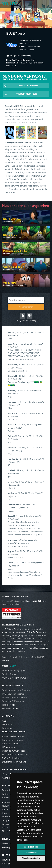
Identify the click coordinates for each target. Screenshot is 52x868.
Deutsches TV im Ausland (14, 762)
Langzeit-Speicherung (12, 740)
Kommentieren (26, 307)
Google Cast (8, 820)
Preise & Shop (9, 705)
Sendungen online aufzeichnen (17, 690)
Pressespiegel (9, 847)
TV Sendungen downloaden (15, 697)
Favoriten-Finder (10, 744)
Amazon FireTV (9, 802)
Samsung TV (8, 824)
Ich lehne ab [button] (31, 853)
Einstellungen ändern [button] (31, 858)
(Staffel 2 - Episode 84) (18, 543)
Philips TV (7, 831)
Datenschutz (8, 724)
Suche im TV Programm (13, 701)
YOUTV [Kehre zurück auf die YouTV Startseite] (9, 4)
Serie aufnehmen (28, 86)
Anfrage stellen (9, 863)
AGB (4, 721)
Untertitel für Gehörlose (14, 751)
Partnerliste (8, 790)
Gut (22, 316)
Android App (8, 778)
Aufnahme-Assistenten (13, 736)
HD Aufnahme (9, 747)
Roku (4, 813)
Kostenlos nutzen (10, 708)
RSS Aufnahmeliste (11, 758)
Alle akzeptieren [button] (31, 847)
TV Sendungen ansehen (13, 694)
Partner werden (9, 794)
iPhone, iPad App (10, 774)
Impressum (7, 728)
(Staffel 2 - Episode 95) (18, 508)
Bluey (11, 34)
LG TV (5, 828)
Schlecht (30, 316)
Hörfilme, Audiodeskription (15, 754)
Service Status (9, 674)
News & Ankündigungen (13, 670)
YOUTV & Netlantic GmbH (15, 678)
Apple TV (6, 809)
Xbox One (7, 817)
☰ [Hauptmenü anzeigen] (49, 4)
